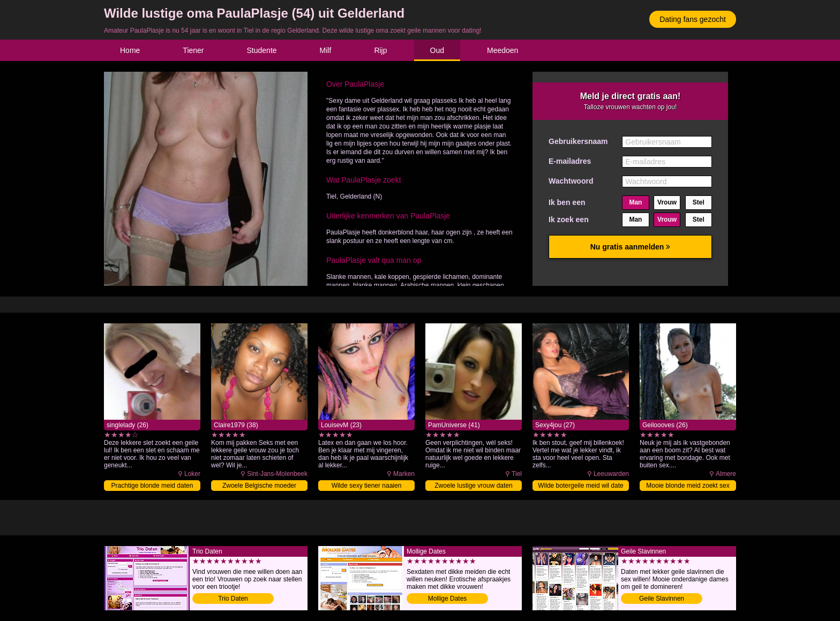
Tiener (193, 50)
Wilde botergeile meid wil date (580, 486)
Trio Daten (233, 599)
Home (130, 50)
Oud (437, 50)
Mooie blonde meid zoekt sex (688, 486)
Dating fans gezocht (693, 19)
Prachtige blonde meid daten (152, 486)
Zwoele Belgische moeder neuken (259, 486)
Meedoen (502, 50)
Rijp (380, 50)
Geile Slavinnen (662, 599)
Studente (262, 50)
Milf (326, 50)
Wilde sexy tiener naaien (367, 486)
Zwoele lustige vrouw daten (473, 486)
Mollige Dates (448, 599)
